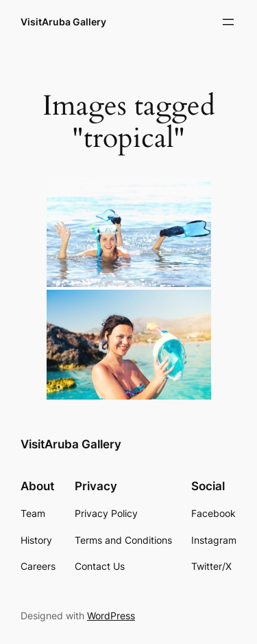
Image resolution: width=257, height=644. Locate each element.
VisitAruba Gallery (63, 22)
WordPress (111, 616)
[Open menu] (228, 22)
